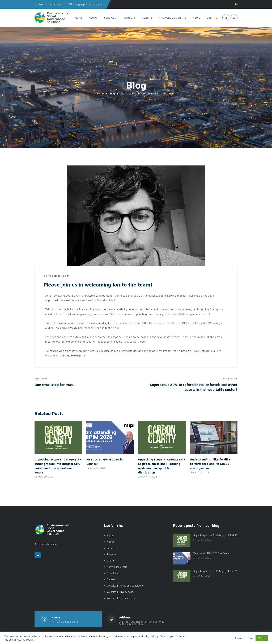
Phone (56, 618)
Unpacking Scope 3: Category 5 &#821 (215, 536)
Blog (112, 93)
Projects (112, 555)
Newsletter (113, 574)
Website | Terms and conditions (125, 586)
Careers (111, 580)
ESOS (209, 323)
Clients (111, 561)
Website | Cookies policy (121, 599)
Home (100, 93)
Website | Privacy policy (121, 592)
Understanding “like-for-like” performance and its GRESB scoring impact (211, 464)
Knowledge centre (117, 567)
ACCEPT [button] (262, 638)
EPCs (196, 323)
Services (112, 549)
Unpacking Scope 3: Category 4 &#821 (215, 572)
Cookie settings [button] (244, 638)
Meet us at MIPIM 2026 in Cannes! (212, 554)
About (110, 542)
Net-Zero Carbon (177, 314)
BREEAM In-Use (151, 323)
